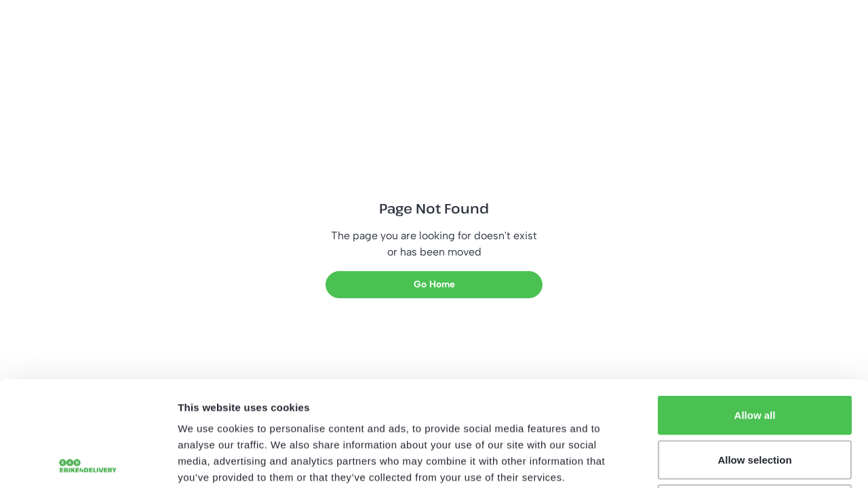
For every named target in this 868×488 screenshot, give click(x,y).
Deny (755, 399)
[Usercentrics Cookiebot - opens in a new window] (88, 462)
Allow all (755, 310)
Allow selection (754, 355)
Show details (712, 461)
